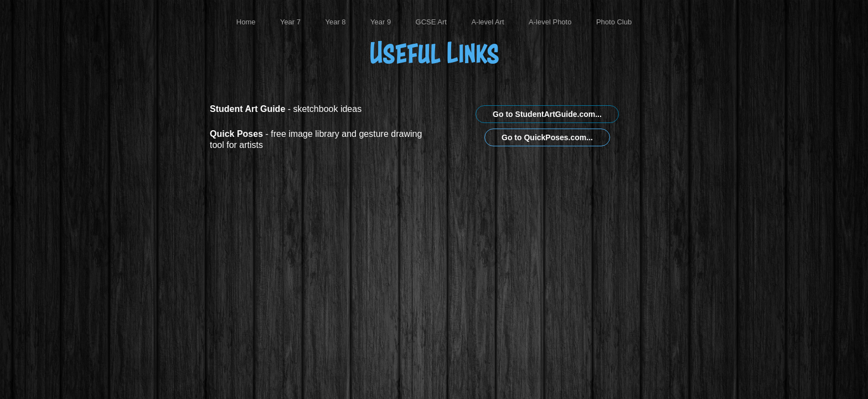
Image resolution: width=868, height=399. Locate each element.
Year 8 (335, 22)
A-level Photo (550, 22)
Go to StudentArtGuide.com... (547, 114)
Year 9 (381, 22)
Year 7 (290, 22)
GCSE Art (431, 22)
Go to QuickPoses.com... (547, 137)
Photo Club (614, 22)
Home (246, 22)
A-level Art (487, 22)
